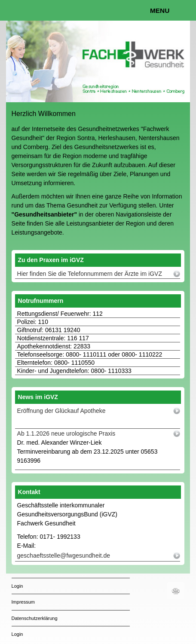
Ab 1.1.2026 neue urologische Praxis (66, 433)
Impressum (23, 602)
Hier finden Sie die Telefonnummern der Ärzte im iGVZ (90, 274)
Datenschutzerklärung (35, 618)
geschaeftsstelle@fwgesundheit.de (64, 555)
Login (17, 586)
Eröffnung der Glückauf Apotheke (61, 411)
